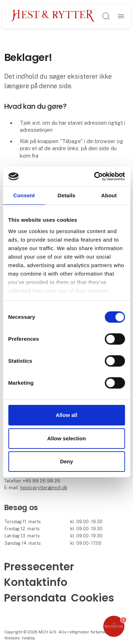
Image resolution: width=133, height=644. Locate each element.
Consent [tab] (24, 195)
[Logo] (52, 16)
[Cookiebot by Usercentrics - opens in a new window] (95, 176)
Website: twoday (20, 638)
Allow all (66, 415)
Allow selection (66, 438)
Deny (66, 461)
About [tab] (109, 195)
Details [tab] (67, 195)
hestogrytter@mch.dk (44, 488)
